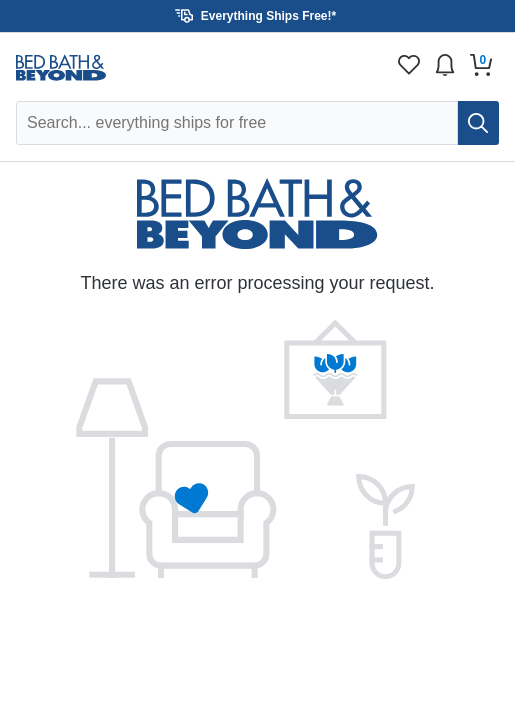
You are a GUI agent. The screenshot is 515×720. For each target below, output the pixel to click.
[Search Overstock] (237, 123)
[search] (478, 123)
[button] (257, 16)
